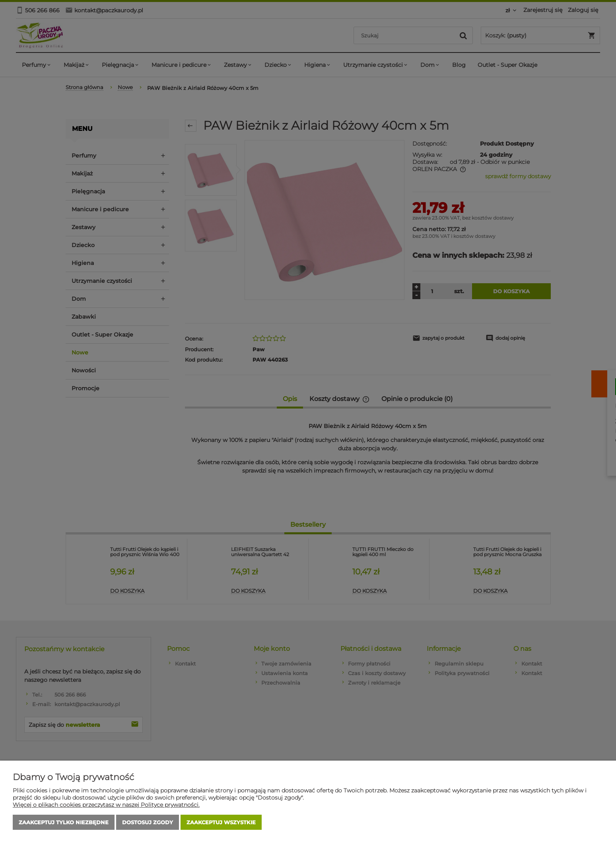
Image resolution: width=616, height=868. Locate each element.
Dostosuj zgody (148, 822)
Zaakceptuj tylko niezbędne (64, 822)
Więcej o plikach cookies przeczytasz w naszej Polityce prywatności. (106, 805)
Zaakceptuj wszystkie (221, 822)
